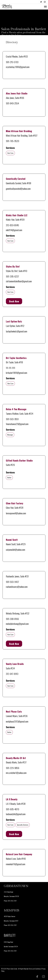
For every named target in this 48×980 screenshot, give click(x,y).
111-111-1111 (10, 368)
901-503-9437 (12, 582)
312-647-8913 (12, 674)
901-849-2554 (12, 103)
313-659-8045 (12, 225)
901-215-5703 (12, 62)
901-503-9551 (12, 419)
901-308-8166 (12, 619)
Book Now (14, 301)
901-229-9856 (13, 768)
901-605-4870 (12, 809)
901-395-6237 (12, 276)
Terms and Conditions (35, 969)
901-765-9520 (12, 141)
